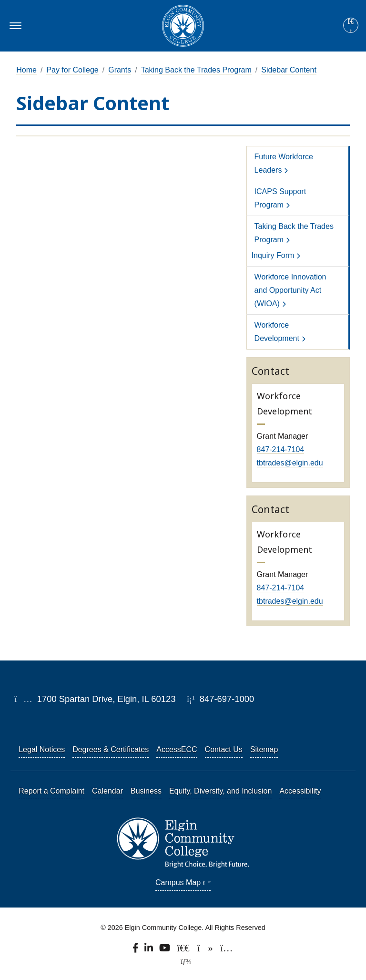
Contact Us (224, 749)
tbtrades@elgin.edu (290, 463)
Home (26, 70)
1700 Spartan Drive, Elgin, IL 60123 (95, 699)
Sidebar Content (289, 70)
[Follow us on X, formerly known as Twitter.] (184, 950)
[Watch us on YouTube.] (166, 950)
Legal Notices (42, 749)
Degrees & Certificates (111, 749)
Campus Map (183, 882)
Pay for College (72, 70)
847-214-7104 (281, 449)
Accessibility (300, 791)
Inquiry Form (273, 255)
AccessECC (177, 749)
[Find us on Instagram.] (226, 950)
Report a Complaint (51, 791)
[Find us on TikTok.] (206, 950)
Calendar (107, 791)
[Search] (351, 26)
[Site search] (351, 25)
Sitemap (264, 749)
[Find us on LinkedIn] (149, 950)
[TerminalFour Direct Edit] (183, 961)
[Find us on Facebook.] (136, 950)
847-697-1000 (220, 699)
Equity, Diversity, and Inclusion (221, 791)
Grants (120, 70)
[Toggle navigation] (14, 26)
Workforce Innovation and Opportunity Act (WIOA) (290, 290)
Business (146, 791)
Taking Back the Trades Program (196, 70)
